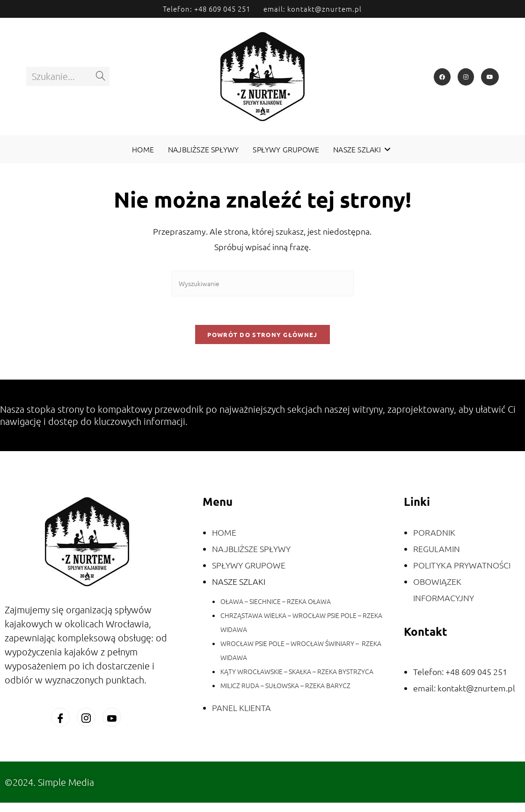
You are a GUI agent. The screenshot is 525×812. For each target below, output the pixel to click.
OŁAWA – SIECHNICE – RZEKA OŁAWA (276, 601)
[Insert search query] (262, 284)
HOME (224, 532)
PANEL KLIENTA (241, 708)
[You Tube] (112, 717)
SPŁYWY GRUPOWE (249, 565)
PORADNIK (434, 532)
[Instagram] (466, 77)
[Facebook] (442, 77)
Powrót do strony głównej (262, 334)
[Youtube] (490, 77)
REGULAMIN (437, 549)
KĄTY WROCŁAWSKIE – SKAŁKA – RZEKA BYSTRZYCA (297, 671)
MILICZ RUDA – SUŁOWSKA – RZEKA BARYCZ (285, 685)
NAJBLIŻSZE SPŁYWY (251, 549)
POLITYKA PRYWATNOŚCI (462, 565)
